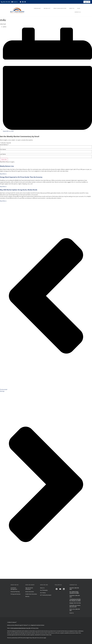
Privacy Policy (35, 628)
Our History (43, 593)
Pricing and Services (16, 594)
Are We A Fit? (47, 8)
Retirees (27, 596)
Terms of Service (40, 638)
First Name (3, 149)
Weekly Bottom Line (7, 166)
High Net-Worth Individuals (29, 589)
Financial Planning (15, 592)
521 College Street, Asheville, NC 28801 (74, 592)
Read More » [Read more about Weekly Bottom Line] (3, 174)
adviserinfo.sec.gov (34, 631)
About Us (72, 8)
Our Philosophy (44, 590)
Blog (79, 8)
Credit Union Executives (60, 8)
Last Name (3, 154)
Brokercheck (53, 631)
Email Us (15, 2)
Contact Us (78, 12)
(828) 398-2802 (6, 2)
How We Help (37, 8)
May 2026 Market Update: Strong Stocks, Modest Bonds (19, 190)
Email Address (4, 145)
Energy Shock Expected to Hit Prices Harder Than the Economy (21, 177)
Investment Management (14, 589)
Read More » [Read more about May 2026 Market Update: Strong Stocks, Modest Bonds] (3, 201)
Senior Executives (30, 592)
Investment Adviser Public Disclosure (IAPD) (48, 633)
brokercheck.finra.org (45, 631)
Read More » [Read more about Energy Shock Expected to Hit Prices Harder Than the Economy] (3, 187)
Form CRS (28, 628)
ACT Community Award (46, 595)
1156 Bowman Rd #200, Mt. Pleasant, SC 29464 (75, 600)
